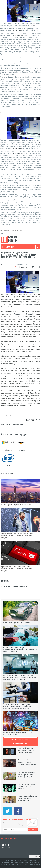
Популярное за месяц (20, 743)
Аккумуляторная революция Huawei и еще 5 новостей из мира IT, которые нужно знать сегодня (18, 536)
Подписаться (33, 829)
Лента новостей (7, 260)
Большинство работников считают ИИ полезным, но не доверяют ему (27, 798)
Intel (34, 25)
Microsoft (22, 36)
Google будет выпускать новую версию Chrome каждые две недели (27, 775)
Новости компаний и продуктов (15, 434)
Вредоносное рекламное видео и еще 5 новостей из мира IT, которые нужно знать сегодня (17, 569)
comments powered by (14, 587)
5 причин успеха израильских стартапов (16, 505)
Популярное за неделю (21, 739)
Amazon (13, 36)
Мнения (8, 424)
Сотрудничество (18, 424)
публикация (17, 31)
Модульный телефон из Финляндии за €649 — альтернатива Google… (26, 750)
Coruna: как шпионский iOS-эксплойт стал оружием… (26, 786)
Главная (17, 260)
